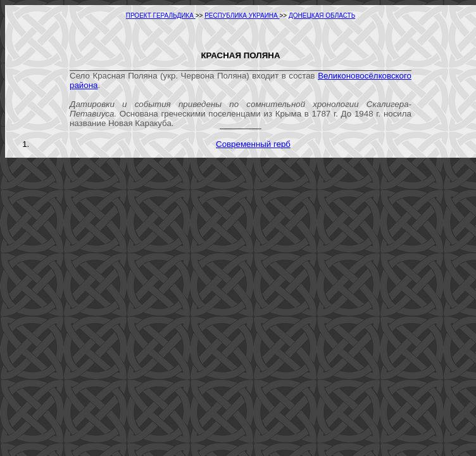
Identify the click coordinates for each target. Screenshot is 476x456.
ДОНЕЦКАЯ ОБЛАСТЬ (322, 16)
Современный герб (253, 144)
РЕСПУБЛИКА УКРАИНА (242, 16)
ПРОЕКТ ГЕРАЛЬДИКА (161, 16)
